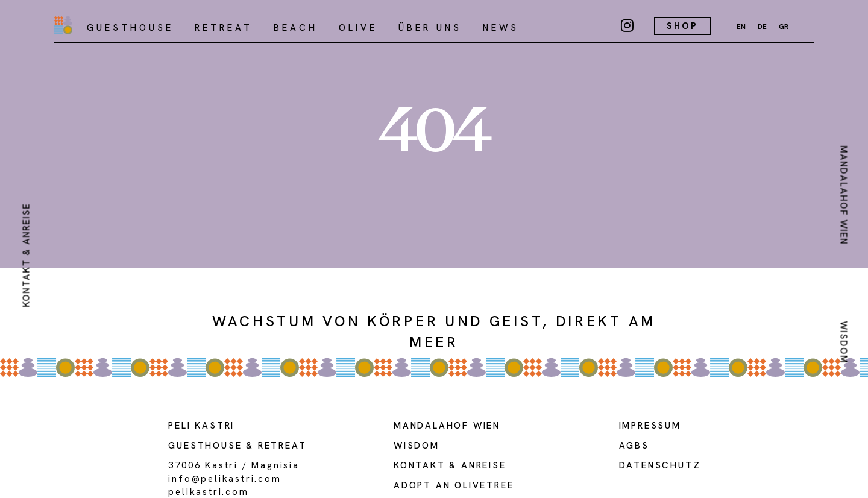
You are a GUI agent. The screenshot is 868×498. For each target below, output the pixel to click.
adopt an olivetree (454, 485)
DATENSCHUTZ (660, 465)
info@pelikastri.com (225, 479)
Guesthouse (130, 28)
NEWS (501, 28)
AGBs (634, 446)
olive (358, 28)
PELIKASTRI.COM (208, 492)
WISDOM (417, 446)
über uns (430, 28)
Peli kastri (201, 426)
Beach (296, 28)
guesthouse (205, 446)
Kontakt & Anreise (450, 465)
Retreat (224, 28)
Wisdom (844, 343)
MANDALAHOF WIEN (844, 195)
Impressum (650, 426)
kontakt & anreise (26, 255)
